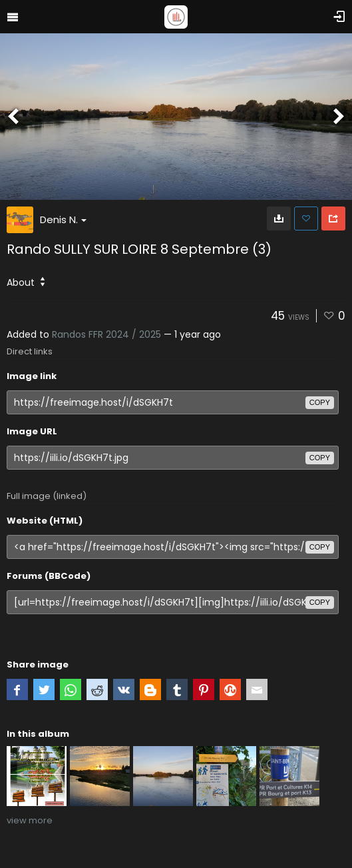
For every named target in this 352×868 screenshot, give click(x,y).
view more (30, 820)
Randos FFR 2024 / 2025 (106, 334)
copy (320, 402)
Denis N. (63, 219)
